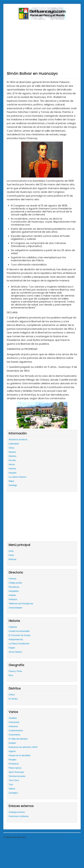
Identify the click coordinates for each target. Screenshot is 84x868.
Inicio (11, 551)
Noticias (12, 559)
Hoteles (12, 595)
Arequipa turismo (17, 812)
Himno (12, 464)
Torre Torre (14, 780)
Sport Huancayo (16, 772)
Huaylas (13, 473)
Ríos (11, 675)
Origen (12, 648)
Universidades (15, 608)
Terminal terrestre (17, 776)
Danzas (12, 452)
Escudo (12, 460)
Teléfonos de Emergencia (21, 604)
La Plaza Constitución (19, 644)
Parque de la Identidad (19, 755)
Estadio (12, 743)
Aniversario (14, 722)
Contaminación (16, 730)
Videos (12, 789)
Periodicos (14, 764)
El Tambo (13, 699)
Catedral (13, 627)
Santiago (13, 485)
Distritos (13, 456)
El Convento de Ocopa (19, 635)
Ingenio (12, 751)
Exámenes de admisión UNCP (23, 747)
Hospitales (14, 591)
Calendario (14, 444)
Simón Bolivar (15, 652)
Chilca (12, 695)
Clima (11, 448)
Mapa (11, 481)
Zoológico (13, 793)
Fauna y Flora (15, 671)
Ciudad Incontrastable (19, 631)
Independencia (16, 639)
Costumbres (14, 735)
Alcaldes (13, 718)
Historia (12, 469)
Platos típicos (15, 768)
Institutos (13, 599)
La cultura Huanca (17, 477)
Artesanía (13, 726)
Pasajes (12, 760)
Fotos (11, 555)
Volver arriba (75, 837)
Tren (11, 784)
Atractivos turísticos (18, 439)
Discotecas (14, 587)
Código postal (15, 583)
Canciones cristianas (19, 816)
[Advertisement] (42, 45)
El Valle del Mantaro (18, 739)
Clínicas (12, 579)
